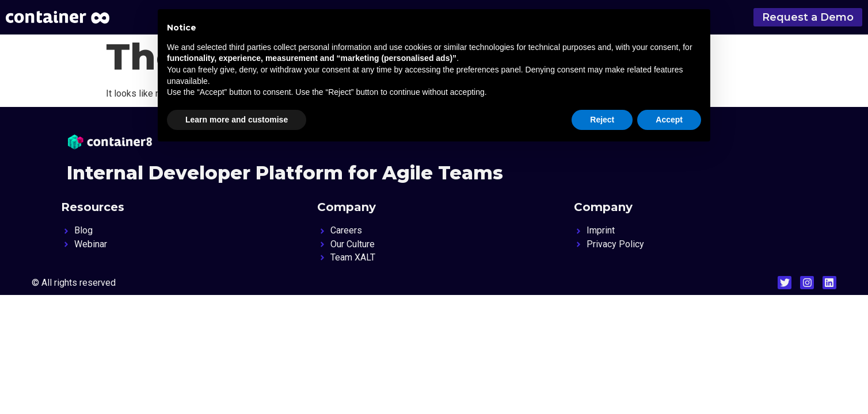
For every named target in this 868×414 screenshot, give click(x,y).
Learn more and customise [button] (237, 120)
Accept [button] (669, 120)
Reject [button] (602, 120)
